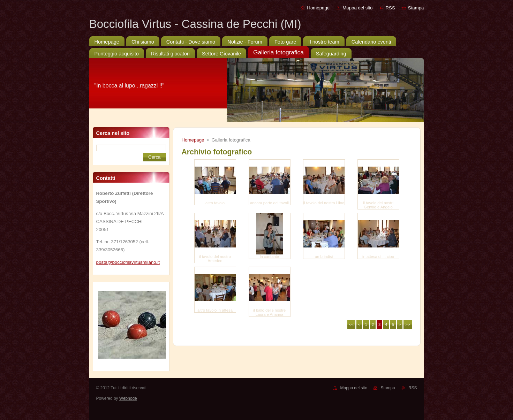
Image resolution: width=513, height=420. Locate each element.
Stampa (416, 8)
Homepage (318, 8)
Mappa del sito (357, 8)
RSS (390, 8)
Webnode (128, 398)
